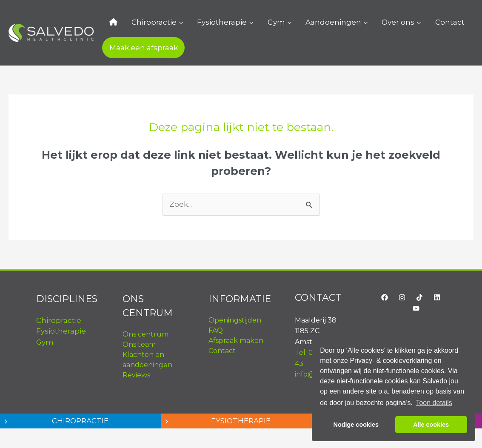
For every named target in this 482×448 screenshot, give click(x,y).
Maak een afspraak (141, 48)
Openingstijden (235, 320)
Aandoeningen (308, 22)
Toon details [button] (434, 403)
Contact (413, 22)
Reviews (136, 375)
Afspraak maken (236, 341)
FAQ (216, 330)
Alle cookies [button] (431, 425)
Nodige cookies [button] (356, 425)
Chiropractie (145, 22)
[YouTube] (416, 308)
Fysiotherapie (208, 22)
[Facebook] (385, 297)
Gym (256, 22)
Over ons (367, 22)
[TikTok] (419, 297)
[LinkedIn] (437, 297)
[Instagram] (402, 297)
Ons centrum (145, 334)
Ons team (139, 344)
